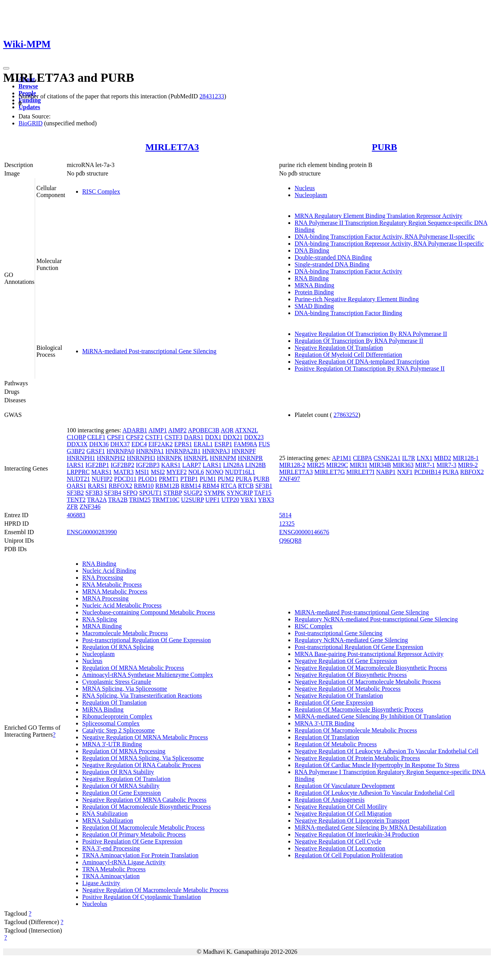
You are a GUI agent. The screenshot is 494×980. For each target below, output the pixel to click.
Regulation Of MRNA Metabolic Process (133, 668)
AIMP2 (178, 430)
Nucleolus (95, 904)
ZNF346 (90, 507)
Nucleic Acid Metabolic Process (122, 605)
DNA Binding (312, 250)
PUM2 (226, 479)
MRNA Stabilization (108, 821)
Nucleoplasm (311, 195)
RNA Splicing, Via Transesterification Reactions (142, 696)
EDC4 (139, 444)
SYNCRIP (240, 493)
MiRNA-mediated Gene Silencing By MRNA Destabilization (370, 827)
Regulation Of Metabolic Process (336, 744)
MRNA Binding (314, 285)
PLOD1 (148, 479)
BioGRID (30, 123)
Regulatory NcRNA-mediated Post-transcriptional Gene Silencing (376, 619)
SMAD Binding (314, 306)
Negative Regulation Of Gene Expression (346, 661)
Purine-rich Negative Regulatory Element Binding (357, 299)
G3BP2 (76, 451)
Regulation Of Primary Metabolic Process (134, 834)
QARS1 (77, 486)
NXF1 (405, 472)
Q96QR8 (290, 541)
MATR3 (123, 472)
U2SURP (192, 500)
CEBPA (362, 458)
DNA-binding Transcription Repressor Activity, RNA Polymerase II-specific (389, 244)
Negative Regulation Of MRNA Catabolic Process (144, 800)
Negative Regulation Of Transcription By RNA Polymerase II (371, 334)
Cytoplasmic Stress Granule (117, 682)
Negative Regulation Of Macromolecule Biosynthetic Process (371, 668)
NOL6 (196, 472)
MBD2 (443, 458)
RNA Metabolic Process (112, 584)
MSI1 (142, 472)
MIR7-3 (447, 465)
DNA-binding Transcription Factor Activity (348, 271)
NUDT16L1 (240, 472)
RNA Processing (103, 578)
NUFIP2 (102, 479)
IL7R (409, 458)
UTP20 (230, 500)
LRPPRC (78, 472)
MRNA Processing (105, 598)
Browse (28, 86)
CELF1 (96, 437)
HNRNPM (223, 458)
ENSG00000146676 (304, 532)
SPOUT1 (151, 493)
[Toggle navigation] (6, 68)
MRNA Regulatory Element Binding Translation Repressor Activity (378, 216)
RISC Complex (101, 191)
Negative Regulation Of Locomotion (340, 848)
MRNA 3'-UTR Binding (112, 744)
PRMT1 (169, 479)
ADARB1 (135, 430)
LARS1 (212, 465)
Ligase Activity (101, 883)
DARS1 (194, 437)
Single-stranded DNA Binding (332, 264)
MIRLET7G (329, 472)
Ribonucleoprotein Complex (117, 716)
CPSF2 (135, 437)
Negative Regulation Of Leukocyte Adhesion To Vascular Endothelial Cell (386, 751)
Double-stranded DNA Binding (333, 257)
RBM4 (211, 486)
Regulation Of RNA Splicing (118, 647)
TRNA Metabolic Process (114, 869)
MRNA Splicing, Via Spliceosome (125, 689)
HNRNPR (250, 458)
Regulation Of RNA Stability (118, 772)
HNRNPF (244, 451)
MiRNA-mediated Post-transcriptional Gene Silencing (149, 351)
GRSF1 (96, 451)
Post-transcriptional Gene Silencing (338, 633)
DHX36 (99, 444)
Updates (29, 107)
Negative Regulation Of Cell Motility (341, 807)
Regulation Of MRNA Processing (124, 751)
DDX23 (254, 437)
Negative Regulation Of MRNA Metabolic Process (145, 737)
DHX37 (120, 444)
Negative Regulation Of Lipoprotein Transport (352, 821)
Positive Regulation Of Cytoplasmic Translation (142, 897)
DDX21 (233, 437)
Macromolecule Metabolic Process (125, 633)
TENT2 (76, 500)
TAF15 (263, 493)
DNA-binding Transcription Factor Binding (348, 313)
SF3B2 (75, 493)
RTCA (229, 486)
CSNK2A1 (387, 458)
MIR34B (380, 465)
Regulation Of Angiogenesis (329, 800)
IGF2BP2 (123, 465)
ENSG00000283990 (92, 532)
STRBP (173, 493)
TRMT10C (166, 500)
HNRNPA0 (120, 451)
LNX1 (425, 458)
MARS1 (101, 472)
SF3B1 (264, 486)
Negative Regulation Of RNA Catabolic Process (142, 765)
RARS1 (98, 486)
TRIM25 (140, 500)
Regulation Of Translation (114, 703)
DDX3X (77, 444)
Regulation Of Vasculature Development (345, 786)
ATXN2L (247, 430)
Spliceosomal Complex (111, 723)
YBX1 (249, 500)
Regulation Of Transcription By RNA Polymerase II (359, 341)
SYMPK (214, 493)
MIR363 (403, 465)
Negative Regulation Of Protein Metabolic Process (357, 758)
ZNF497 (289, 479)
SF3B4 (113, 493)
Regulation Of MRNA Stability (121, 786)
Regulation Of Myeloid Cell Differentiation (348, 355)
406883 (76, 515)
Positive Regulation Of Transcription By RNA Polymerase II (370, 369)
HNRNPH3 (141, 458)
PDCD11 (125, 479)
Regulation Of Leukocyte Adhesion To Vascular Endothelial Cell (375, 793)
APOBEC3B (204, 430)
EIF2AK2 (160, 444)
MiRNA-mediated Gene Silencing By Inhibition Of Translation (373, 716)
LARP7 (192, 465)
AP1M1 (342, 458)
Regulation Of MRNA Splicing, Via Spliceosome (143, 758)
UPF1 (212, 500)
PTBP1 (189, 479)
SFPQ (130, 493)
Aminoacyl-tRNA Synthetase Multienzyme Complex (148, 675)
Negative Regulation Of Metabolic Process (348, 689)
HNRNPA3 (216, 451)
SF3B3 (94, 493)
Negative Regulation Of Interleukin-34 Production (357, 834)
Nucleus (305, 188)
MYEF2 (176, 472)
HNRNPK (169, 458)
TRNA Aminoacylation (111, 876)
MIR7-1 (425, 465)
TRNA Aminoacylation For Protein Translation (140, 855)
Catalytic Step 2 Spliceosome (118, 730)
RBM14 (191, 486)
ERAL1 (203, 444)
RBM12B (167, 486)
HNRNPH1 (81, 458)
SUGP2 (193, 493)
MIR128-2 (292, 465)
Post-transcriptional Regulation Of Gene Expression (146, 640)
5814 (285, 515)
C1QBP (76, 437)
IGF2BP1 (97, 465)
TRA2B (118, 500)
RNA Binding (311, 278)
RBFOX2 (120, 486)
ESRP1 (223, 444)
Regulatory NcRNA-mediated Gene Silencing (351, 640)
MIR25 (316, 465)
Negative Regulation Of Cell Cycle (338, 841)
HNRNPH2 (111, 458)
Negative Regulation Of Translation (339, 348)
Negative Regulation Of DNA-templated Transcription (362, 362)
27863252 (346, 415)
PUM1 (208, 479)
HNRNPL (196, 458)
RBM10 (144, 486)
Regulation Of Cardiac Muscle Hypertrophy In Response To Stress (377, 765)
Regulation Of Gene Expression (122, 793)
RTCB (246, 486)
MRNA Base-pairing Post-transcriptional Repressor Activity (369, 654)
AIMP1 (157, 430)
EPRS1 (183, 444)
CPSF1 (116, 437)
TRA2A (97, 500)
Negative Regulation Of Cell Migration (343, 814)
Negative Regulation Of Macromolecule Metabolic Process (155, 890)
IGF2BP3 (148, 465)
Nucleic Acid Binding (109, 571)
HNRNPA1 (150, 451)
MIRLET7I (361, 472)
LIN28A (233, 465)
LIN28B (255, 465)
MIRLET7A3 (172, 147)
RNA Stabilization (105, 814)
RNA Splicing (100, 619)
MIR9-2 (468, 465)
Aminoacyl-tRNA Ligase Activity (124, 862)
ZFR (72, 507)
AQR (227, 430)
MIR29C (337, 465)
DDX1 (213, 437)
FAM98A (245, 444)
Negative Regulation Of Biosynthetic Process (351, 675)
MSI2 (158, 472)
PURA (244, 479)
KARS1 (171, 465)
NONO (215, 472)
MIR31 (359, 465)
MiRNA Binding (103, 709)
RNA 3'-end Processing (111, 848)
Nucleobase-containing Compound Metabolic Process (149, 612)
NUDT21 (78, 479)
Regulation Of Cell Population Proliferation (349, 855)
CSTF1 (154, 437)
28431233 (212, 96)
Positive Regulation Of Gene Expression (132, 841)
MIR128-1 (466, 458)
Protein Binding (314, 292)
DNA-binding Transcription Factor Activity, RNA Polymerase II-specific (385, 237)
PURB (384, 147)
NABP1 (386, 472)
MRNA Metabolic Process (115, 591)
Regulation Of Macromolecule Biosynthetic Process (146, 807)
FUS (264, 444)
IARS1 (75, 465)
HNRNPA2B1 (183, 451)
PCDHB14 (427, 472)
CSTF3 (173, 437)
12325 (287, 524)
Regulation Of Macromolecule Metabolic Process (143, 827)
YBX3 (266, 500)
